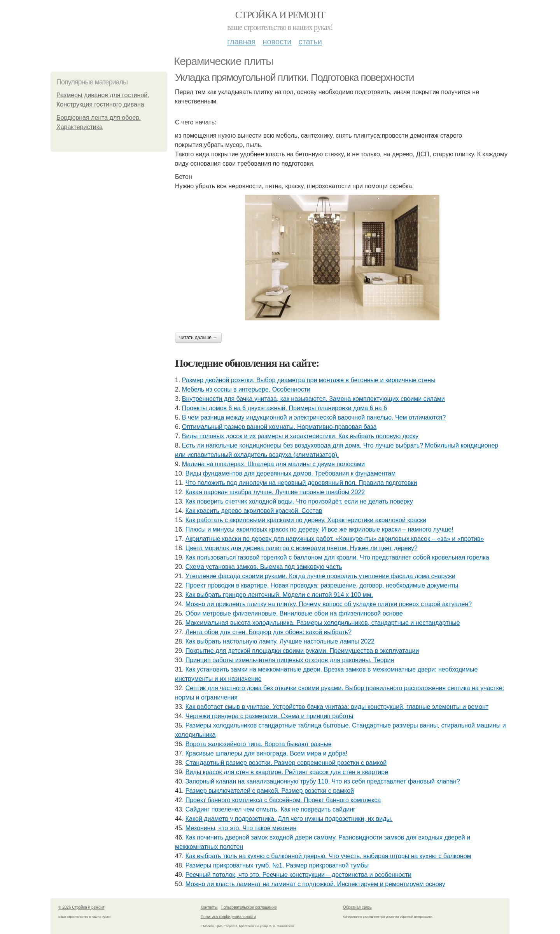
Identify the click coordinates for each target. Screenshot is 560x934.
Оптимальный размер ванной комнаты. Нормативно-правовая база (279, 427)
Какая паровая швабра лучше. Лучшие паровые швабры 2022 (275, 492)
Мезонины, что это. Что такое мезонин (241, 828)
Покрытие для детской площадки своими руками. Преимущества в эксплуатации (302, 651)
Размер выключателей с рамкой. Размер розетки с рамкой (270, 791)
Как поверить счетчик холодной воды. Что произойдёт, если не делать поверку (299, 501)
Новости (277, 42)
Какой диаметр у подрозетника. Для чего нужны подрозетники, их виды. (289, 819)
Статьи (310, 42)
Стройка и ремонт (280, 15)
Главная (241, 42)
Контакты (209, 907)
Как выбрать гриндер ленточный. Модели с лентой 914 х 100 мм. (279, 595)
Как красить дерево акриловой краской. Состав (254, 511)
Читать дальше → (198, 338)
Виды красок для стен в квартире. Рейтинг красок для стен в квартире (287, 772)
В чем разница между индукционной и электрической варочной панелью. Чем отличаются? (314, 417)
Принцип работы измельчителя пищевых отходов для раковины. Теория (290, 660)
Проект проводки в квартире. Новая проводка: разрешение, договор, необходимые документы (322, 585)
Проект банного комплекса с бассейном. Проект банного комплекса (283, 800)
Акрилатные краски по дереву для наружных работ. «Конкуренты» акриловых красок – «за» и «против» (335, 539)
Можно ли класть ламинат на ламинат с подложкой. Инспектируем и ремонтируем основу (315, 884)
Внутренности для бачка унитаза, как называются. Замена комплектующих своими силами (313, 399)
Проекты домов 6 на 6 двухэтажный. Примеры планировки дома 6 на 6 (284, 408)
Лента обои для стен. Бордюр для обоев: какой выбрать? (269, 632)
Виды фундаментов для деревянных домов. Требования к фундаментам (291, 473)
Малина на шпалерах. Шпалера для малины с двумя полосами (273, 464)
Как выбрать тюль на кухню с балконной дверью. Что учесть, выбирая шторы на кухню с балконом (328, 856)
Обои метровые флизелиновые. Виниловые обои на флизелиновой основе (294, 613)
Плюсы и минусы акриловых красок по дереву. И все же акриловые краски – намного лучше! (319, 529)
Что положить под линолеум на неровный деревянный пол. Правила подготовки (301, 483)
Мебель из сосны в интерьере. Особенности (246, 389)
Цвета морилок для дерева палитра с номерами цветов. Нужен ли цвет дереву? (302, 548)
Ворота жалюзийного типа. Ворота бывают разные (259, 744)
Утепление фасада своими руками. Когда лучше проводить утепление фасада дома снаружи (320, 576)
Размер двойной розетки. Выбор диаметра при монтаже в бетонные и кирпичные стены (309, 380)
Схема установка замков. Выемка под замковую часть (264, 567)
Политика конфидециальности (228, 917)
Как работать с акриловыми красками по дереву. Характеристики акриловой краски (306, 520)
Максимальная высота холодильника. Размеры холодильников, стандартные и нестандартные (323, 623)
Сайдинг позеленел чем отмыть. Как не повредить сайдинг (270, 809)
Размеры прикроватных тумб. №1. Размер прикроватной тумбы (277, 865)
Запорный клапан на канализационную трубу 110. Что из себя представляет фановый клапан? (323, 781)
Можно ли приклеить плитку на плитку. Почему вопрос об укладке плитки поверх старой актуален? (329, 604)
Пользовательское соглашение (249, 907)
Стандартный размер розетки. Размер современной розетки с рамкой (286, 763)
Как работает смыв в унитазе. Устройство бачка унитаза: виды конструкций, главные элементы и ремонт (337, 707)
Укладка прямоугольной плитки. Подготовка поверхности (294, 77)
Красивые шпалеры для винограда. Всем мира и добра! (267, 753)
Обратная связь (357, 907)
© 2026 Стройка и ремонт (81, 907)
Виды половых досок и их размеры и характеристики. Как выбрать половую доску (300, 436)
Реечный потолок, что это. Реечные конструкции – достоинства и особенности (298, 875)
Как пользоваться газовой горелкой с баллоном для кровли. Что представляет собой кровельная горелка (337, 557)
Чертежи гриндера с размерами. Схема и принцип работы (269, 716)
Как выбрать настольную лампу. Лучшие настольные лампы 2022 (280, 641)
